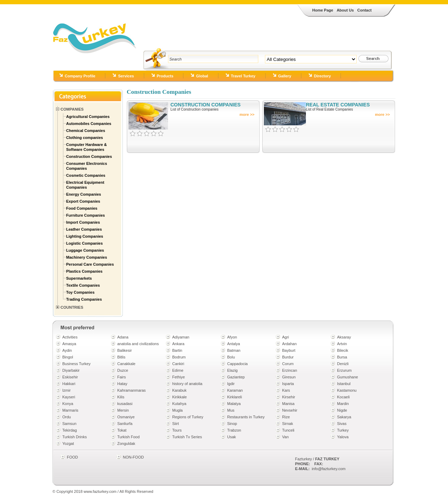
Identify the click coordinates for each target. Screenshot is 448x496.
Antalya (234, 344)
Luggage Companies (85, 250)
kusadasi (125, 404)
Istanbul (344, 384)
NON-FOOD (133, 457)
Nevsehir (290, 410)
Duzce (123, 370)
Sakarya (344, 417)
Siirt (176, 424)
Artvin (342, 344)
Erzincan (290, 370)
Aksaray (344, 337)
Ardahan (289, 344)
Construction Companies (89, 156)
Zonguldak (126, 443)
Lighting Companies (85, 236)
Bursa (342, 357)
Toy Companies (80, 292)
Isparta (288, 384)
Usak (232, 437)
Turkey (343, 430)
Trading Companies (84, 299)
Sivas (342, 424)
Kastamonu (347, 390)
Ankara (178, 344)
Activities (70, 337)
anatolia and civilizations (138, 344)
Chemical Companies (86, 131)
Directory (322, 76)
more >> (247, 114)
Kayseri (69, 397)
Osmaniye (126, 417)
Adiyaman (181, 337)
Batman (234, 350)
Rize (286, 417)
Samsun (69, 424)
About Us (345, 10)
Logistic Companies (85, 243)
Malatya (234, 404)
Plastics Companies (84, 271)
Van (285, 437)
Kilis (121, 397)
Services (126, 76)
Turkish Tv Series (187, 437)
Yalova (343, 437)
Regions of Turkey (188, 417)
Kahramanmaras (131, 390)
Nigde (342, 410)
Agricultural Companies (88, 117)
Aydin (67, 350)
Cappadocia (237, 364)
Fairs (121, 377)
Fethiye (178, 377)
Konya (68, 404)
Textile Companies (83, 285)
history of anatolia (187, 384)
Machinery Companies (87, 257)
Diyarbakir (71, 370)
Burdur (288, 357)
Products (165, 76)
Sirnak (288, 424)
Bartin (177, 350)
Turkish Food (128, 437)
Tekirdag (70, 430)
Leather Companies (84, 229)
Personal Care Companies (90, 264)
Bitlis (121, 357)
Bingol (68, 357)
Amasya (69, 344)
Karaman (235, 390)
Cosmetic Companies (86, 175)
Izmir (66, 390)
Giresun (289, 377)
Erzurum (344, 370)
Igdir (231, 384)
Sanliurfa (125, 424)
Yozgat (68, 443)
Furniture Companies (86, 215)
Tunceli (288, 430)
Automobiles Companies (89, 124)
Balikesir (125, 350)
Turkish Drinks (75, 437)
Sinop (232, 424)
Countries (72, 307)
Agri (286, 337)
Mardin (343, 404)
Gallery (285, 76)
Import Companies (83, 222)
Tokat (122, 430)
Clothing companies (85, 138)
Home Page (323, 10)
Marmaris (70, 410)
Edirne (178, 370)
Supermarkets (79, 278)
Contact (365, 10)
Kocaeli (343, 397)
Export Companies (83, 201)
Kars (286, 390)
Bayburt (289, 350)
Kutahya (179, 404)
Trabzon (234, 430)
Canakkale (126, 364)
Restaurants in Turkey (246, 417)
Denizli (343, 364)
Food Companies (82, 208)
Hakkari (69, 384)
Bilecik (343, 350)
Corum (288, 364)
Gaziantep (236, 377)
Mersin (123, 410)
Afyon (232, 337)
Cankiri (178, 364)
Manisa (288, 404)
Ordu (66, 417)
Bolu (231, 357)
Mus (231, 410)
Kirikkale (180, 397)
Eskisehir (70, 377)
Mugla (177, 410)
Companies (72, 109)
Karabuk (179, 390)
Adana (123, 337)
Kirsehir (289, 397)
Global (202, 76)
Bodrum (179, 357)
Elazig (232, 370)
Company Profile (80, 76)
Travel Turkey (243, 76)
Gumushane (348, 377)
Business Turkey (76, 364)
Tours (177, 430)
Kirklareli (234, 397)
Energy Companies (84, 194)
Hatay (122, 384)
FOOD (72, 457)
